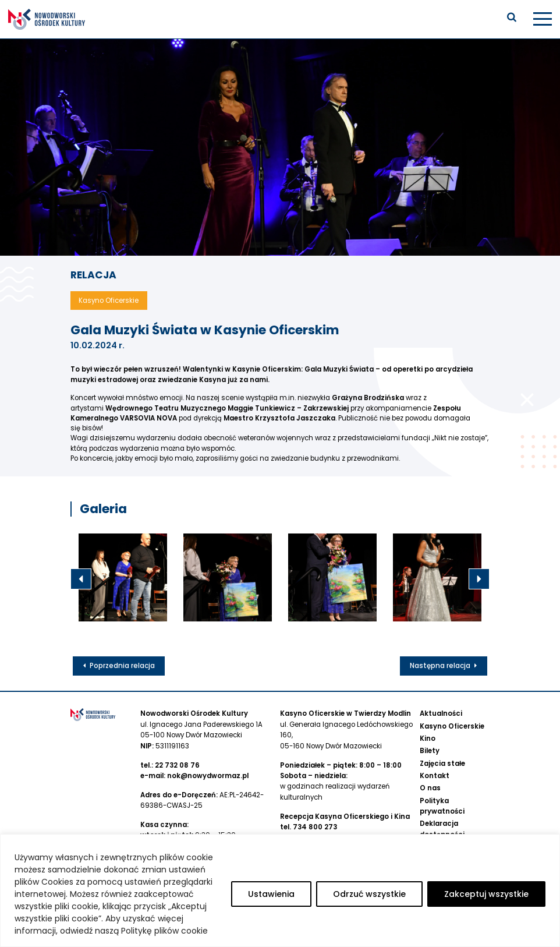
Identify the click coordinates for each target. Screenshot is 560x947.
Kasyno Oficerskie (452, 726)
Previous (81, 579)
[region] (280, 891)
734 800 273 (315, 826)
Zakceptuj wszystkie (486, 894)
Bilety (430, 751)
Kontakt (435, 775)
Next (479, 579)
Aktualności (441, 713)
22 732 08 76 (177, 765)
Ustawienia (271, 894)
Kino (428, 738)
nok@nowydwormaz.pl (208, 775)
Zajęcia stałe (442, 763)
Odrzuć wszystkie (369, 894)
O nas (430, 787)
